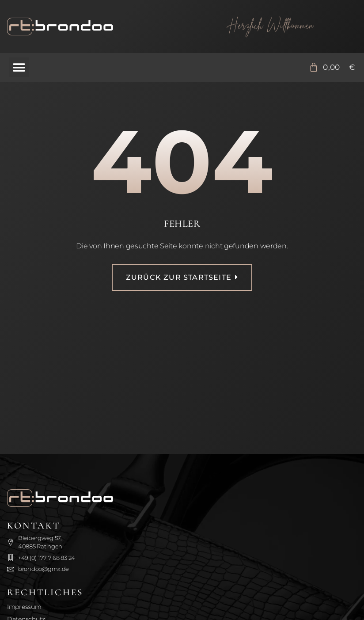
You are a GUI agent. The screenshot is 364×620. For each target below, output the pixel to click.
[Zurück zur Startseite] (93, 27)
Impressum (24, 607)
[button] (19, 67)
